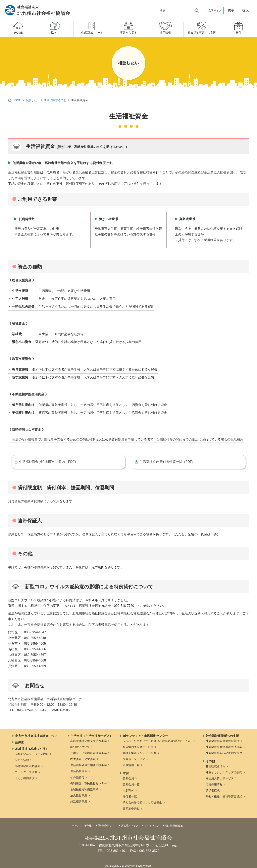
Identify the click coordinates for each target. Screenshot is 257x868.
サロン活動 (22, 760)
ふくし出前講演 (25, 778)
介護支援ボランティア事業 (140, 753)
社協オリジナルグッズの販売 (224, 772)
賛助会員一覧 (131, 784)
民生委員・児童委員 (83, 759)
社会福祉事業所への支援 (222, 736)
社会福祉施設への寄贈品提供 (224, 753)
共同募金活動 (131, 809)
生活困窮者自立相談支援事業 (89, 765)
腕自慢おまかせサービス (138, 747)
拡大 (246, 10)
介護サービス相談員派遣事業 (89, 753)
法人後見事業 (79, 795)
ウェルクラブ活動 (26, 772)
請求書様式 (213, 790)
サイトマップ (152, 826)
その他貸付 (77, 777)
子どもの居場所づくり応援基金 (142, 802)
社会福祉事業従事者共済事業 (224, 747)
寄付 (126, 773)
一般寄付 (128, 790)
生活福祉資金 (79, 771)
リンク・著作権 (83, 826)
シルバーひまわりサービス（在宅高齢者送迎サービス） (158, 741)
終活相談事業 (79, 801)
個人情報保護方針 (175, 826)
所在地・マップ (130, 826)
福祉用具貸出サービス (220, 778)
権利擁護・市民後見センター (89, 783)
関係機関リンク (106, 826)
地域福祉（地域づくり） (32, 749)
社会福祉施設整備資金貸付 (222, 741)
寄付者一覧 (130, 796)
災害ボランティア (134, 759)
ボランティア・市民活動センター (145, 736)
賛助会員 (128, 778)
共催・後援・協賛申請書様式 (224, 796)
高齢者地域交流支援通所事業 (89, 741)
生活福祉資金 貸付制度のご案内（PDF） (48, 462)
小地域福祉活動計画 (28, 766)
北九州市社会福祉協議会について (38, 736)
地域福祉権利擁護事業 (84, 789)
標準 (231, 10)
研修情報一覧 (131, 765)
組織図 (20, 742)
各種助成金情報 (215, 766)
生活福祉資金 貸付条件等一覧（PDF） (167, 462)
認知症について (80, 747)
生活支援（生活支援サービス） (92, 736)
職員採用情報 (214, 784)
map (175, 845)
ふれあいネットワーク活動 (32, 754)
